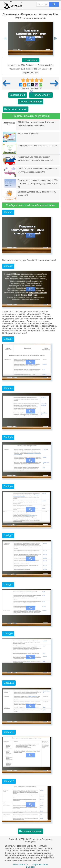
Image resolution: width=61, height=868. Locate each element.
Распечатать (31, 60)
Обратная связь (40, 864)
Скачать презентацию (16, 109)
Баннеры (30, 867)
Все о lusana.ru (20, 864)
